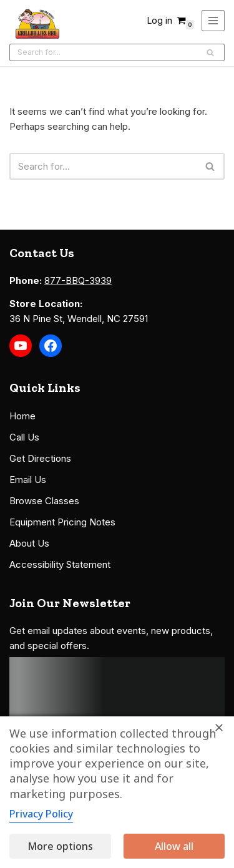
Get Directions (40, 458)
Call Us (24, 437)
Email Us (28, 480)
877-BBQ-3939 (78, 280)
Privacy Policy (41, 814)
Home (22, 416)
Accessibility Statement (60, 564)
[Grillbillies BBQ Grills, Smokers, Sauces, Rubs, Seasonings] (37, 24)
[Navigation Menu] (213, 21)
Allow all (174, 846)
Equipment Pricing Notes (62, 522)
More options (60, 846)
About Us (29, 543)
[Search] (103, 52)
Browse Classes (44, 501)
